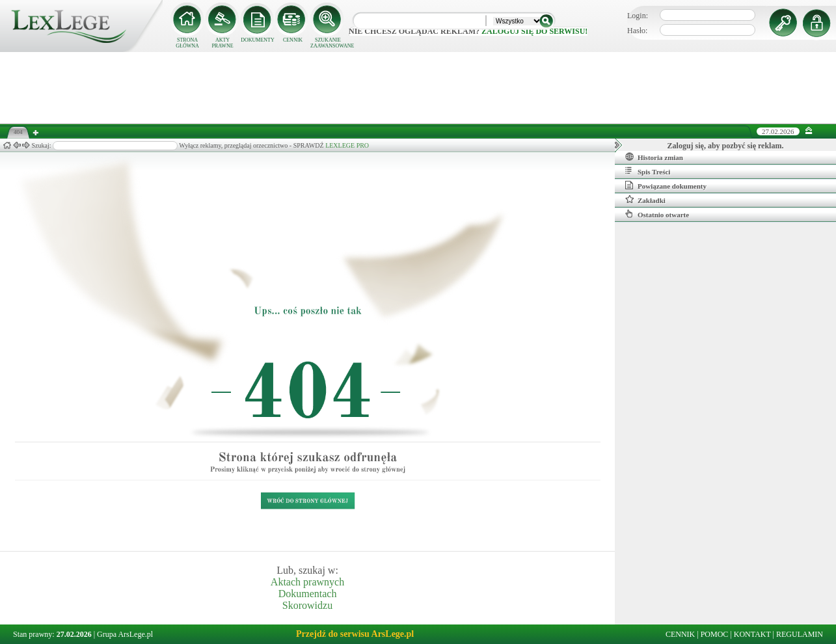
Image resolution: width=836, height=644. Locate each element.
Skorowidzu (307, 605)
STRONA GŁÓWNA (187, 43)
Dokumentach (308, 594)
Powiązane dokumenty (666, 185)
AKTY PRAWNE (222, 43)
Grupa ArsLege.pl (125, 634)
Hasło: (637, 31)
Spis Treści (648, 171)
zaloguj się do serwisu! (534, 31)
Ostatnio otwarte (657, 214)
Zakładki (645, 200)
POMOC (715, 634)
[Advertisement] (418, 88)
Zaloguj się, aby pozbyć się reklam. (726, 146)
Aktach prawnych (307, 582)
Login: (638, 16)
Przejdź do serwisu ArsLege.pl (355, 634)
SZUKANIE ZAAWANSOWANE (328, 43)
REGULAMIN (800, 634)
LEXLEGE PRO (347, 145)
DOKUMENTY (258, 40)
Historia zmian (654, 157)
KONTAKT (752, 634)
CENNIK (293, 40)
